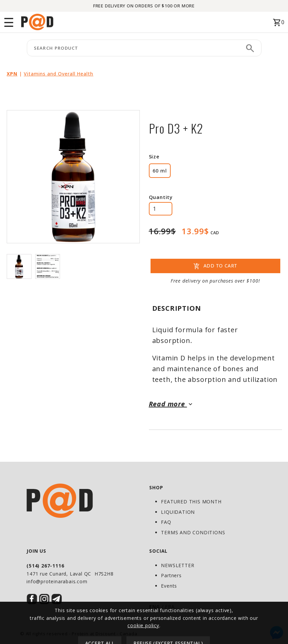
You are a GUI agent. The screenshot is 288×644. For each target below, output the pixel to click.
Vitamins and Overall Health (59, 74)
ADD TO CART (215, 266)
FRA (170, 607)
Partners (171, 575)
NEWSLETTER (178, 565)
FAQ (166, 522)
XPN (12, 74)
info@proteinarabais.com (57, 581)
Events (169, 586)
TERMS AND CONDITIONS (193, 532)
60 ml (160, 170)
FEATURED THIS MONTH (191, 502)
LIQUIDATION (178, 512)
